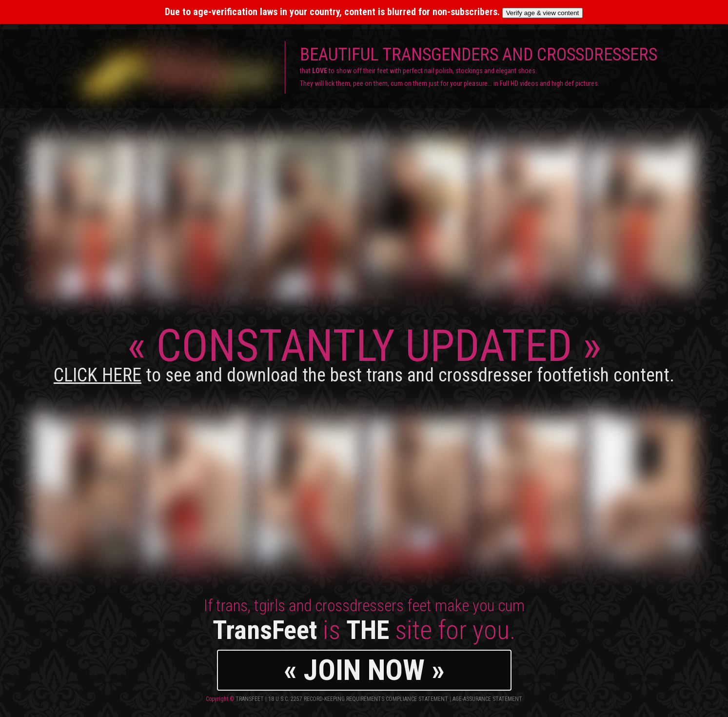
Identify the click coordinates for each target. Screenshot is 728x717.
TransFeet (250, 699)
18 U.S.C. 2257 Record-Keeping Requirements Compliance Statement (358, 699)
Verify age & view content (543, 13)
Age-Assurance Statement (487, 699)
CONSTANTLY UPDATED (364, 353)
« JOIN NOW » (364, 670)
